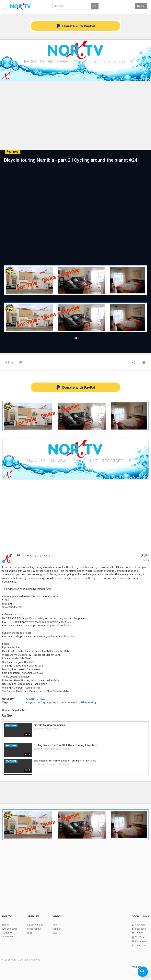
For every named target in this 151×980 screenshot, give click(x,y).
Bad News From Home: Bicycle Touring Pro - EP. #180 (65, 761)
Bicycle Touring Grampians (49, 725)
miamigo (47, 555)
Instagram (141, 941)
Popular (57, 929)
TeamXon (140, 946)
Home (5, 925)
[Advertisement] (75, 112)
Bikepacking (88, 702)
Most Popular (34, 929)
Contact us (11, 929)
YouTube (140, 937)
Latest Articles (35, 925)
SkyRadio (140, 925)
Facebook (140, 929)
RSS (29, 933)
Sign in (141, 6)
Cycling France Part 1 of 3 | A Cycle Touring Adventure (65, 745)
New (55, 925)
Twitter (139, 933)
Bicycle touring (35, 702)
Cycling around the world (63, 702)
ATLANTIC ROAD (36, 699)
